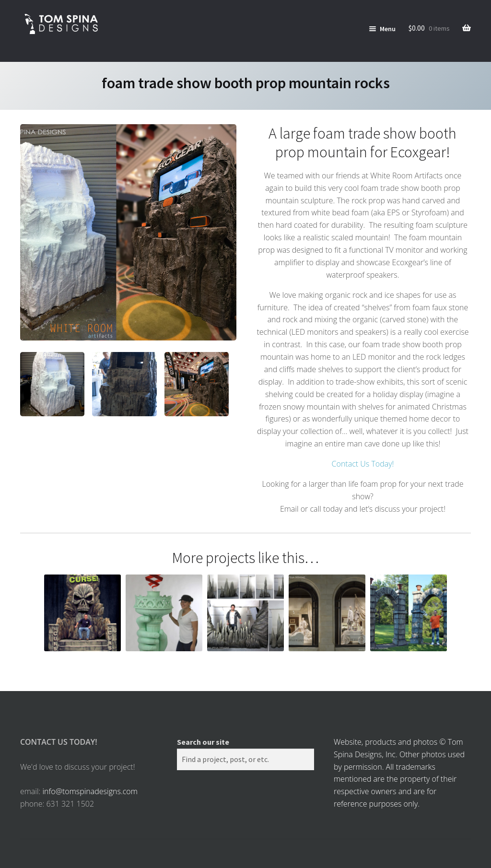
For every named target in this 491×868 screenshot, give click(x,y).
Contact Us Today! (363, 464)
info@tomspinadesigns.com (90, 791)
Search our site (203, 742)
